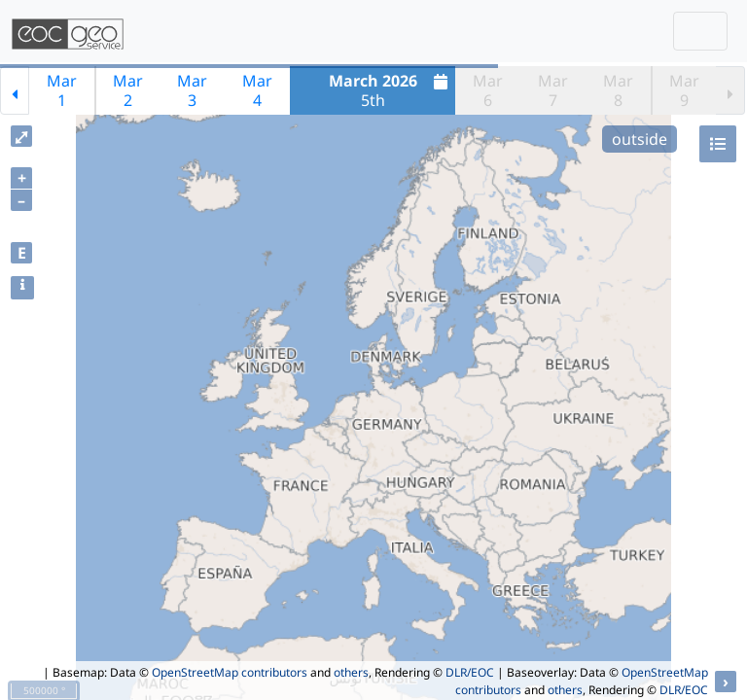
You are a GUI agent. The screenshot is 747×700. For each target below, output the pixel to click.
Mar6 (488, 90)
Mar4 (257, 90)
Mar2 (128, 90)
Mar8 (618, 90)
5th (391, 90)
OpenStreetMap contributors (230, 672)
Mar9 (684, 90)
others (351, 672)
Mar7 (553, 90)
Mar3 (192, 90)
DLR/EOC (470, 672)
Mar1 (62, 90)
